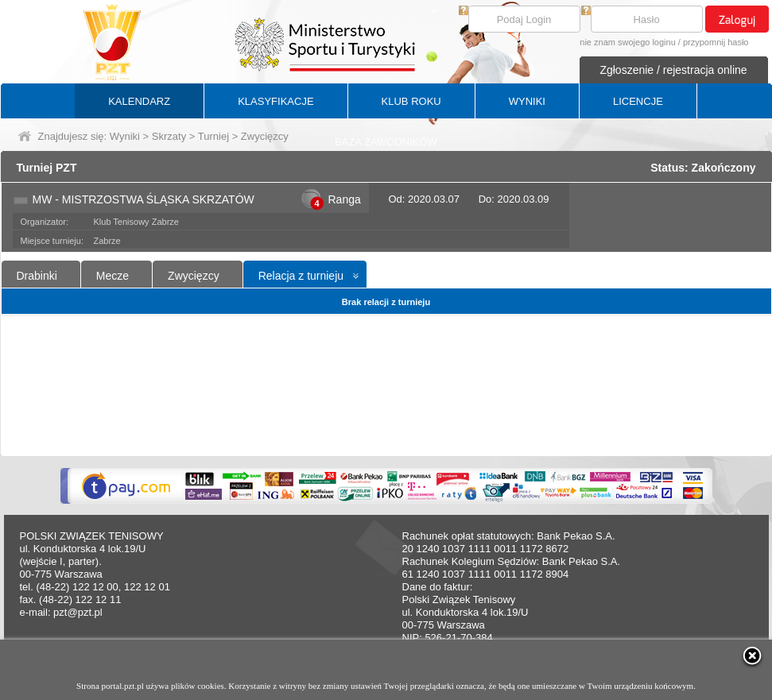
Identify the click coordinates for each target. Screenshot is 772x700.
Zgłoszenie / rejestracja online (673, 70)
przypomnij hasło (716, 42)
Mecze (113, 276)
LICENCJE (638, 101)
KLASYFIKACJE (275, 101)
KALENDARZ (139, 101)
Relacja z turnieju (301, 276)
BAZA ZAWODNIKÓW (386, 142)
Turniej (213, 136)
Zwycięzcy (194, 276)
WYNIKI (527, 101)
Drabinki (37, 276)
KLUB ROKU (411, 101)
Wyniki (125, 136)
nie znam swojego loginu (627, 42)
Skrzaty (169, 136)
